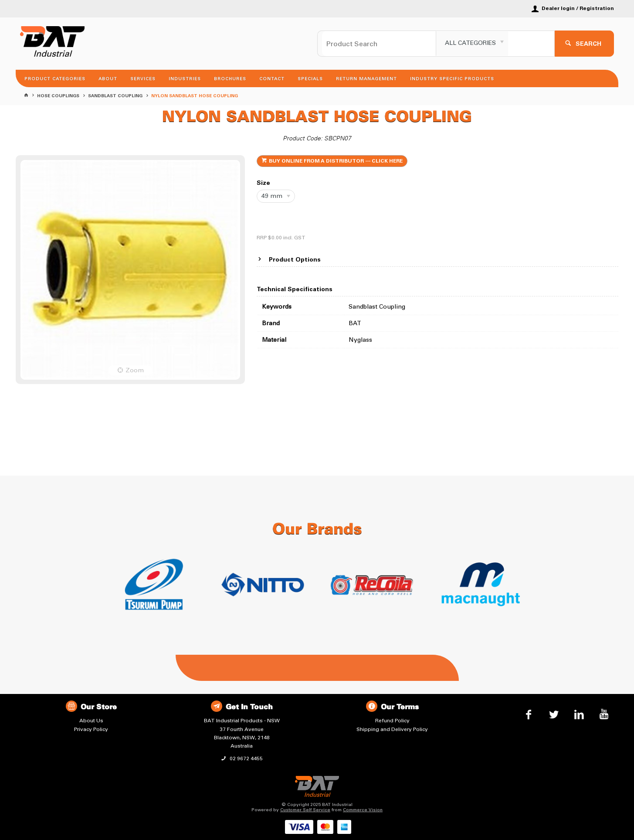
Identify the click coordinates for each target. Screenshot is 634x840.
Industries (185, 79)
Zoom (135, 370)
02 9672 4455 (246, 758)
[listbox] (472, 44)
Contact (272, 79)
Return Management (366, 79)
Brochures (230, 79)
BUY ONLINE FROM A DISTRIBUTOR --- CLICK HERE (336, 161)
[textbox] (379, 44)
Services (143, 79)
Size (263, 184)
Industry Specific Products (452, 79)
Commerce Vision (363, 810)
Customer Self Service (305, 810)
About (108, 79)
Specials (310, 79)
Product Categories (55, 79)
